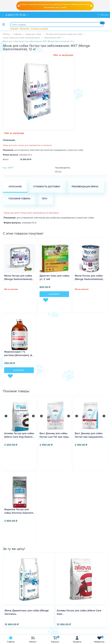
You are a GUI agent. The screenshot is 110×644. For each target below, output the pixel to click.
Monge (58, 171)
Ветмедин (25, 28)
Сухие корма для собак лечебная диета (21, 38)
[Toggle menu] (4, 24)
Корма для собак (33, 34)
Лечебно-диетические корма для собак (64, 34)
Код (5, 168)
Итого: (6, 159)
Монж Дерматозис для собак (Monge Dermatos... (27, 612)
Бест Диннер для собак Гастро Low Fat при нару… (55, 435)
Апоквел (14, 28)
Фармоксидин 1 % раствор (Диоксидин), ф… (19, 353)
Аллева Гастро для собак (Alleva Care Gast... (79, 612)
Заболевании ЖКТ (53, 38)
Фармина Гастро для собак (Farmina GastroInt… (20, 511)
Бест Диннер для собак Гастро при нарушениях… (90, 435)
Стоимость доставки (47, 187)
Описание (15, 187)
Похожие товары (19, 199)
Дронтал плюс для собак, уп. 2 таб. (55, 277)
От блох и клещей (39, 28)
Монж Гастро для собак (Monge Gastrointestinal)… (19, 277)
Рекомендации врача (85, 187)
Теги (44, 199)
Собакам (18, 34)
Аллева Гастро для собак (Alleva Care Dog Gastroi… (19, 435)
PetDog (6, 34)
